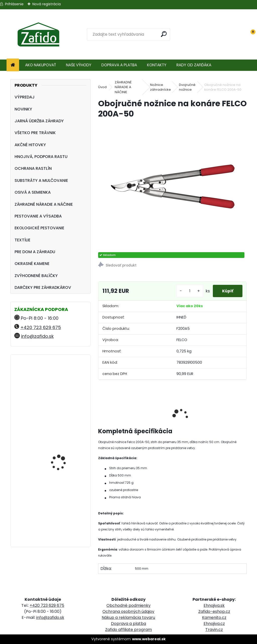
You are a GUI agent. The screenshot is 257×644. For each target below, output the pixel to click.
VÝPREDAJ (25, 97)
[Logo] (38, 34)
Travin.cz (214, 630)
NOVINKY (23, 109)
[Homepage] (13, 65)
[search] (164, 34)
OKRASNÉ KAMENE (32, 264)
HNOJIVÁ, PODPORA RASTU (41, 157)
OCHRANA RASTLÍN (33, 168)
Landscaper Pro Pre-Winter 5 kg (61, 380)
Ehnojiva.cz (214, 624)
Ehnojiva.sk (214, 605)
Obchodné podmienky (128, 605)
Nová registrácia (47, 4)
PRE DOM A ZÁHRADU (35, 252)
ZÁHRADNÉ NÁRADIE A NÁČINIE (44, 204)
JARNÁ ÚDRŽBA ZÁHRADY (39, 121)
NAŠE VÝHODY (79, 65)
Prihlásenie (14, 4)
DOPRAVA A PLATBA (119, 65)
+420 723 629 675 (41, 327)
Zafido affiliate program (128, 630)
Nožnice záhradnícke (160, 87)
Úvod (102, 87)
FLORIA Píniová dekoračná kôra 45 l (61, 499)
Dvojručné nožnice (187, 87)
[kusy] (188, 291)
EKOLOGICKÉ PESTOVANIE (39, 228)
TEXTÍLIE (22, 240)
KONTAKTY (157, 65)
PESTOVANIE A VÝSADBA (38, 216)
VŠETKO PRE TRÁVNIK (35, 133)
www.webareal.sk (149, 639)
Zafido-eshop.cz (214, 611)
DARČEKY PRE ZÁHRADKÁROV (43, 287)
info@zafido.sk (37, 336)
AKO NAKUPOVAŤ (41, 65)
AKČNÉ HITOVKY (30, 145)
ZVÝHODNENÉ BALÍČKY (36, 276)
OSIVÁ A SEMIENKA (33, 192)
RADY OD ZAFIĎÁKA (194, 65)
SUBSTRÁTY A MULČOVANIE (41, 180)
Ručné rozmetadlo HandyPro (59, 460)
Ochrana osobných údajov (128, 611)
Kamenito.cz (214, 618)
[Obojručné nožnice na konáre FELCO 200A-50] (172, 186)
